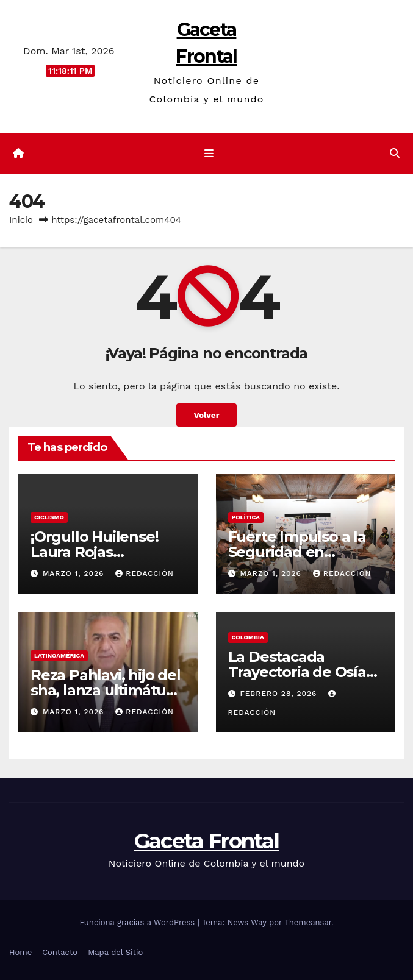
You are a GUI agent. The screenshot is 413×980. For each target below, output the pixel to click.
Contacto (60, 952)
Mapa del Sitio (115, 952)
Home (20, 952)
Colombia (248, 637)
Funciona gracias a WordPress (138, 922)
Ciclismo (49, 517)
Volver (206, 415)
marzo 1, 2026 (75, 573)
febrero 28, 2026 (280, 694)
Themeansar (308, 922)
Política (246, 517)
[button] (395, 153)
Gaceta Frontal (206, 841)
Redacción (145, 573)
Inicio (21, 220)
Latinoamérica (59, 655)
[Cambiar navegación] (208, 154)
